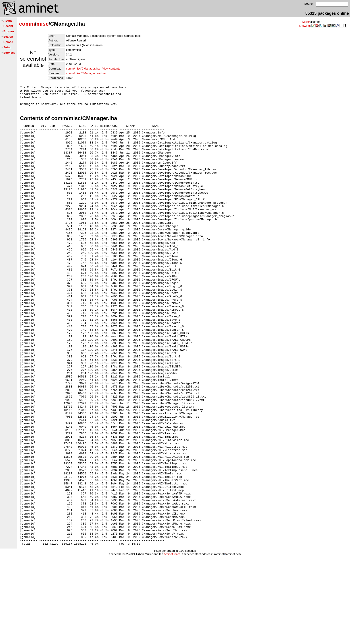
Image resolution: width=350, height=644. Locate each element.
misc (43, 24)
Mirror (306, 22)
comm (27, 24)
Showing (304, 26)
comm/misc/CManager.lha (83, 69)
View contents (111, 69)
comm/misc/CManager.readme (86, 73)
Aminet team (172, 642)
